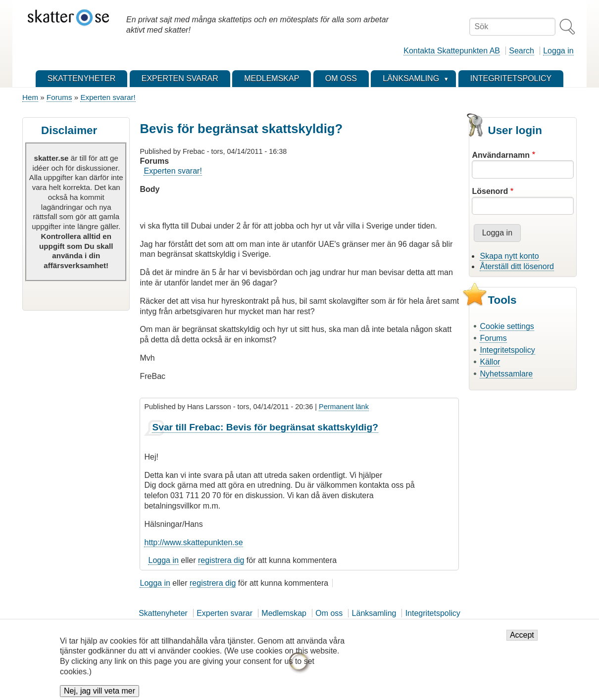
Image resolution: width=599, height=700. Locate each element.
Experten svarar (225, 613)
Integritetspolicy (507, 350)
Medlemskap (284, 613)
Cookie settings (507, 326)
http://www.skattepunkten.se (193, 542)
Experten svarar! (108, 97)
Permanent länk (344, 407)
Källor (490, 362)
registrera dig (221, 560)
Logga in (558, 51)
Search (522, 51)
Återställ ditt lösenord (517, 266)
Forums (59, 97)
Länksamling (374, 613)
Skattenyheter (163, 613)
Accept (522, 641)
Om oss (329, 613)
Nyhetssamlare (506, 374)
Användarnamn (500, 155)
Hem (30, 97)
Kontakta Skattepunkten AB (452, 51)
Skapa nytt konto (509, 256)
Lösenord (490, 191)
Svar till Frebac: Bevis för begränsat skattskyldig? (265, 427)
